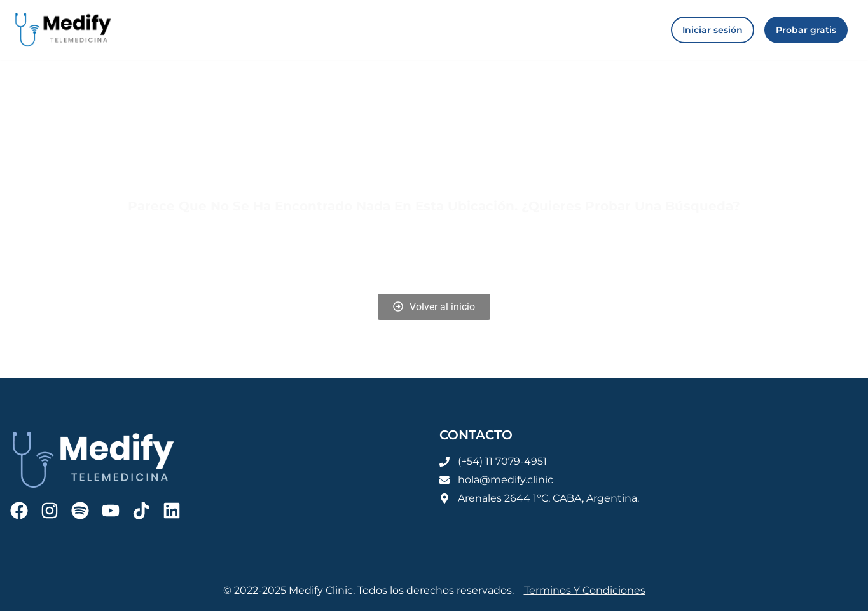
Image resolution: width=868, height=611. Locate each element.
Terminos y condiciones (585, 590)
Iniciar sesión (445, 250)
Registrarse (534, 250)
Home (320, 250)
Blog (374, 250)
